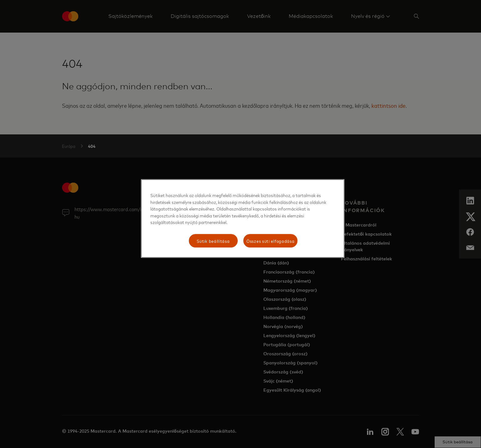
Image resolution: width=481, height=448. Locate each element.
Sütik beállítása (213, 241)
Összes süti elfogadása (270, 241)
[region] (243, 219)
